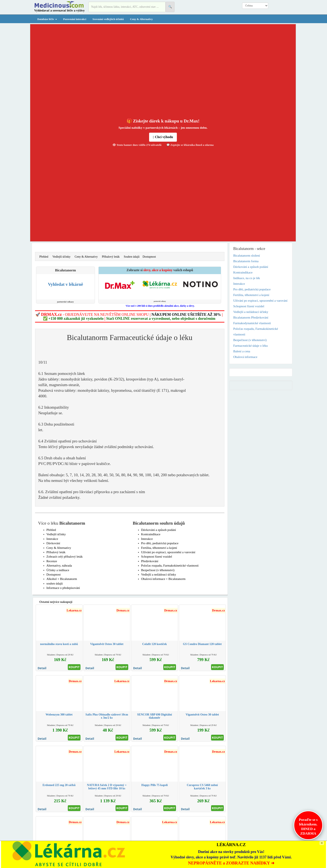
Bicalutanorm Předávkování (251, 317)
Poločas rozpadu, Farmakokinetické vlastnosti (170, 566)
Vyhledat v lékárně (65, 284)
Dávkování (53, 543)
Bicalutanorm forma (246, 261)
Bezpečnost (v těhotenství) (158, 570)
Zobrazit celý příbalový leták (65, 557)
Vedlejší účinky (61, 257)
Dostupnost (149, 257)
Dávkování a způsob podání (159, 530)
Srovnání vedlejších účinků (108, 19)
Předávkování (150, 561)
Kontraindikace (151, 534)
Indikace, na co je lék (247, 278)
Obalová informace (245, 357)
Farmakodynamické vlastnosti (252, 323)
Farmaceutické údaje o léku (251, 346)
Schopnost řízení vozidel (157, 557)
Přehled (44, 257)
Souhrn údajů (132, 257)
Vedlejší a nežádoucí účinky (159, 574)
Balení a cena (242, 351)
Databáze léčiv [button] (47, 19)
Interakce (52, 539)
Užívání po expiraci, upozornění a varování (168, 552)
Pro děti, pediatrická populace (160, 543)
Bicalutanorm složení (247, 256)
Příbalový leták (111, 257)
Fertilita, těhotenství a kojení (159, 548)
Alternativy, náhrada (59, 566)
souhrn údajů (55, 583)
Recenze (52, 561)
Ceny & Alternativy (141, 19)
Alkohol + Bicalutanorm (62, 579)
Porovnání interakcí (75, 19)
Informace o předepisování (63, 588)
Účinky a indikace (58, 570)
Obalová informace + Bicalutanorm (163, 579)
